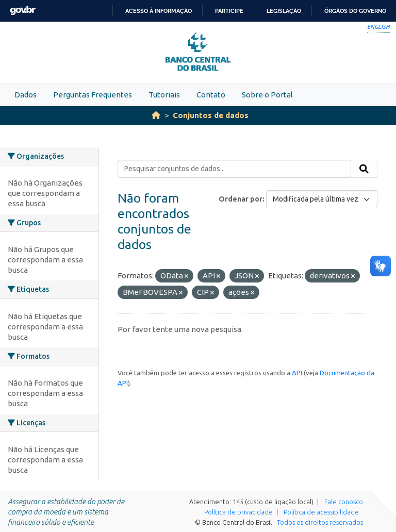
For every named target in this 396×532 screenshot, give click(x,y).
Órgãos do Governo (355, 11)
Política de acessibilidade (321, 512)
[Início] (156, 115)
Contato (211, 95)
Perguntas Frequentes (93, 95)
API (297, 373)
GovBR (23, 11)
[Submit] (364, 169)
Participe (229, 11)
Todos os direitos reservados (320, 522)
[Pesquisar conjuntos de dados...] (234, 169)
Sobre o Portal (267, 95)
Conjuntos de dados (211, 115)
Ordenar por (241, 199)
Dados (26, 95)
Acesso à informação (159, 11)
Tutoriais (164, 95)
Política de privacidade (238, 512)
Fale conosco (344, 502)
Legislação (284, 11)
